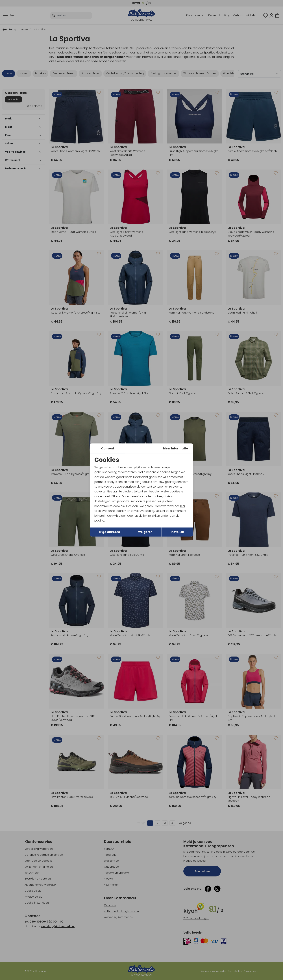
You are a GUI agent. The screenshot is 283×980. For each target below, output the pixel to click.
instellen (177, 532)
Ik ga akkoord (110, 532)
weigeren (145, 532)
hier (184, 506)
